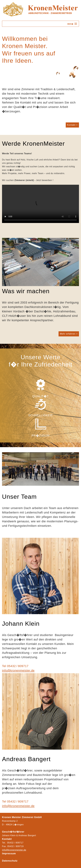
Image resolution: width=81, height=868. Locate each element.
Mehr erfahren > (69, 334)
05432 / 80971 (15, 846)
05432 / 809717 (18, 666)
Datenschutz (10, 861)
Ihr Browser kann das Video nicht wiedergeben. (40, 204)
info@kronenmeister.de (18, 670)
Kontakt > (72, 125)
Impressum (9, 854)
